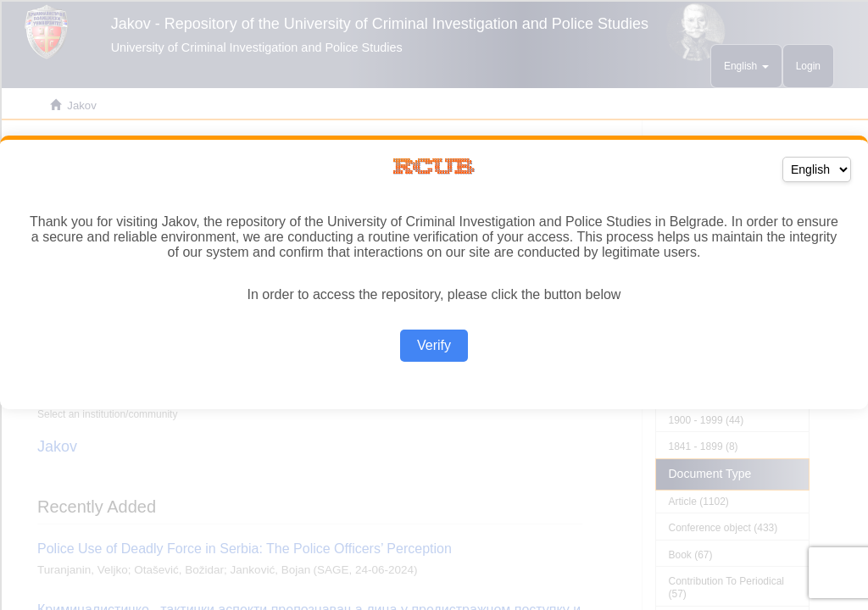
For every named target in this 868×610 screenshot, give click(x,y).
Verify (434, 345)
